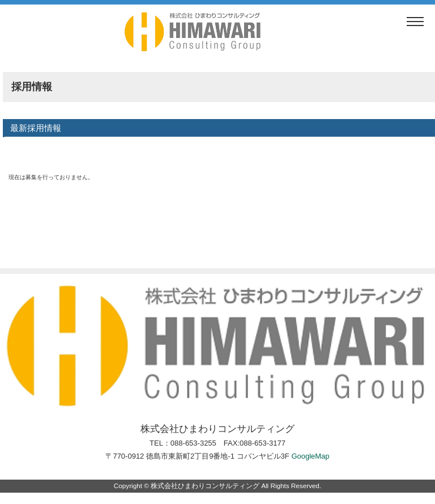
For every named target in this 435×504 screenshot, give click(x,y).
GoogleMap (310, 456)
